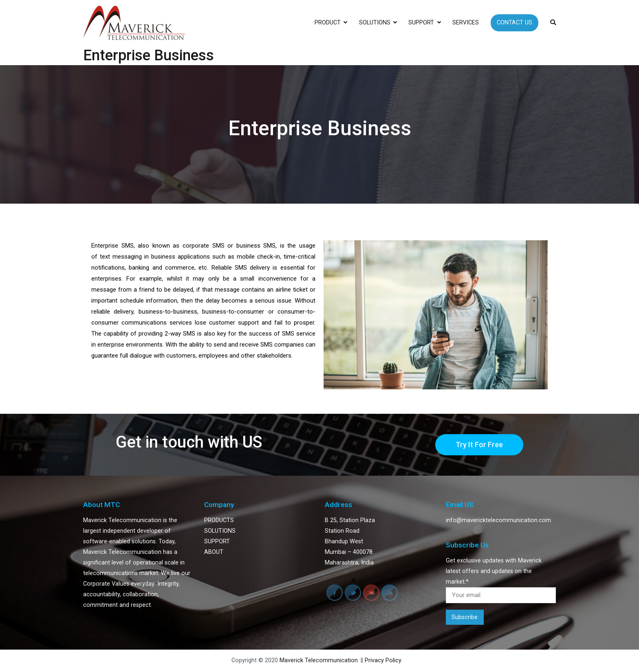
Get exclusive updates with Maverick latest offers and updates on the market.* (501, 580)
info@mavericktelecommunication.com (498, 520)
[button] (479, 445)
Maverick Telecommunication (319, 660)
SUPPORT (421, 23)
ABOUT (214, 552)
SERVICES (466, 23)
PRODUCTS (219, 520)
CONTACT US (515, 23)
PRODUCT (328, 23)
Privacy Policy (383, 660)
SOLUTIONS (375, 23)
